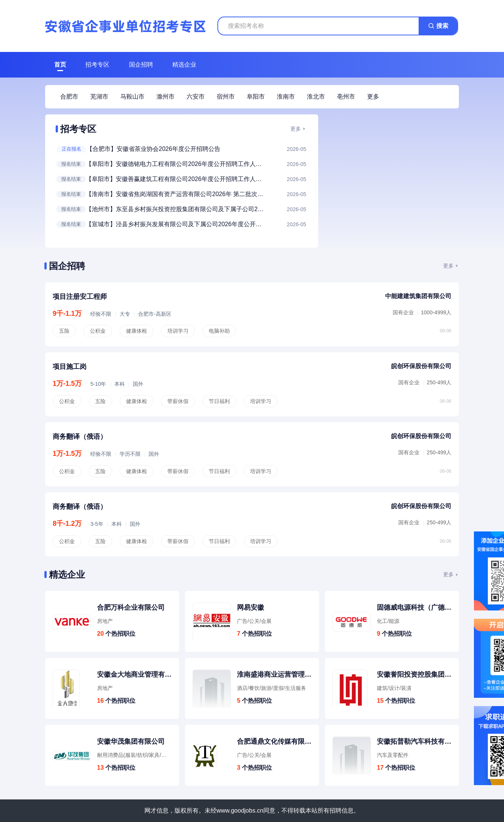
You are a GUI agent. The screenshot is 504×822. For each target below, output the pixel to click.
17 (380, 768)
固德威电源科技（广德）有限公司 (414, 607)
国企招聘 (141, 65)
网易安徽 (250, 607)
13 (100, 768)
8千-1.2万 (67, 524)
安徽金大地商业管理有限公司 (134, 674)
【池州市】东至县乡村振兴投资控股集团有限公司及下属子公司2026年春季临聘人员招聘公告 (176, 209)
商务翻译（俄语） (80, 437)
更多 (296, 129)
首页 (60, 65)
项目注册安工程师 (80, 297)
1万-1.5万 (67, 384)
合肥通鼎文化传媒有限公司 (274, 741)
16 (100, 701)
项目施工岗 (70, 367)
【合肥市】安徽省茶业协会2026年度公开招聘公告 (153, 149)
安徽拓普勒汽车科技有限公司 (414, 741)
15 (380, 701)
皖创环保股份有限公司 (421, 366)
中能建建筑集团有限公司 (418, 296)
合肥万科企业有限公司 (131, 607)
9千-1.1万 (67, 314)
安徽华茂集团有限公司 (131, 741)
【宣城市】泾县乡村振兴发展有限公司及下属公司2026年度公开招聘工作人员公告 (176, 224)
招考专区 (97, 65)
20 (100, 634)
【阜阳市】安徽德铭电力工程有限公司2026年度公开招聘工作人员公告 (176, 164)
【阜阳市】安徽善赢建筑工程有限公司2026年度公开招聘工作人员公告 (176, 179)
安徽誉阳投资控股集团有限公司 (414, 674)
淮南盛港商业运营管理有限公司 (274, 674)
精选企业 (184, 65)
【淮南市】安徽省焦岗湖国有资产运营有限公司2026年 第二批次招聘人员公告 (176, 194)
